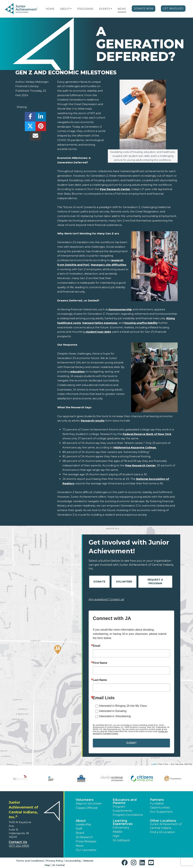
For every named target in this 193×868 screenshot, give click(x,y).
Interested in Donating (113, 711)
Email (97, 646)
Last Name (100, 680)
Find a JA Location (162, 832)
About (65, 9)
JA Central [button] (58, 865)
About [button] (81, 821)
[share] (30, 118)
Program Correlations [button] (128, 815)
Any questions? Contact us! (106, 599)
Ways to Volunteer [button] (89, 804)
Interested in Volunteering (115, 716)
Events (105, 9)
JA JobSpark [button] (121, 840)
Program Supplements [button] (122, 809)
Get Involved (173, 9)
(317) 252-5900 (19, 846)
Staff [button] (79, 829)
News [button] (80, 846)
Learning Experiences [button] (123, 822)
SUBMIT (131, 743)
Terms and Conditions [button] (30, 861)
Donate (99, 582)
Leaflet (154, 764)
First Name (100, 663)
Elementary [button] (121, 828)
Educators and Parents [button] (125, 801)
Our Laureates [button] (86, 850)
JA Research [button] (84, 837)
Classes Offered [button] (87, 808)
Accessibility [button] (73, 861)
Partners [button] (157, 800)
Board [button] (80, 833)
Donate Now (144, 9)
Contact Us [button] (18, 842)
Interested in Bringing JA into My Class (123, 706)
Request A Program (155, 581)
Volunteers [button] (85, 800)
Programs (85, 9)
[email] (35, 137)
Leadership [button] (83, 824)
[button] (71, 9)
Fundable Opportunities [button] (160, 805)
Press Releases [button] (86, 841)
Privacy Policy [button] (55, 861)
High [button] (116, 836)
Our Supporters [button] (161, 812)
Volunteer (124, 582)
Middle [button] (118, 832)
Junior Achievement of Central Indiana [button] (166, 826)
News (122, 9)
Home (50, 9)
